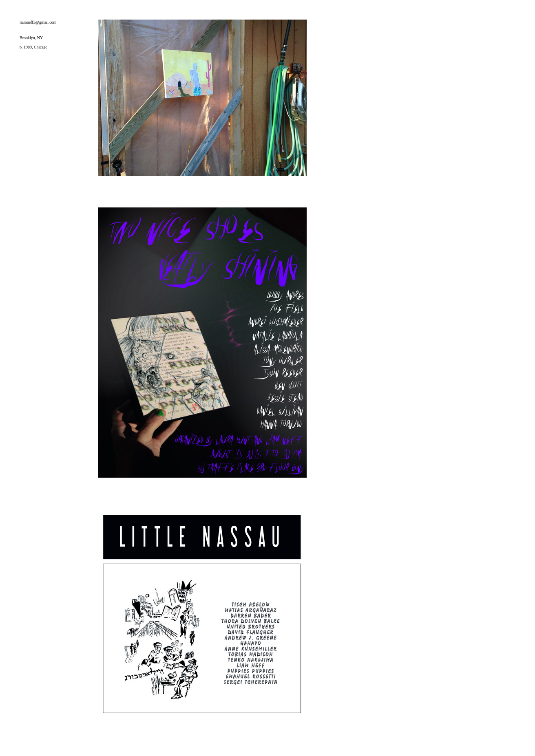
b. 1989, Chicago (33, 47)
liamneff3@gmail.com (38, 22)
